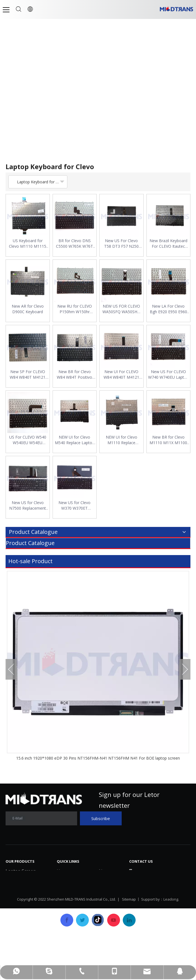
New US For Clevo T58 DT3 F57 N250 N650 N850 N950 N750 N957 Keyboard (121, 244)
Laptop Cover (20, 904)
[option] (98, 666)
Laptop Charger (22, 888)
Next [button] (185, 670)
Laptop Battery (21, 896)
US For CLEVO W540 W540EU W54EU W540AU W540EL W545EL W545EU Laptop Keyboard (28, 440)
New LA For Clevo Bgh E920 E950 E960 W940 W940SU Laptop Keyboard (168, 309)
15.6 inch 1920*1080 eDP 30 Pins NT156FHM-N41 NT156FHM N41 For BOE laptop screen (98, 758)
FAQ (103, 888)
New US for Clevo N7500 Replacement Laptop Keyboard (28, 505)
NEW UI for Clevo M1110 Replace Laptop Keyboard (122, 440)
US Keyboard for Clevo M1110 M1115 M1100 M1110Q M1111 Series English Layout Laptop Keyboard (28, 244)
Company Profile (74, 879)
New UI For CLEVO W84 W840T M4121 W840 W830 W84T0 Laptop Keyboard (121, 375)
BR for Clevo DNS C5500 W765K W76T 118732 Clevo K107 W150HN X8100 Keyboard (74, 244)
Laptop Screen (21, 871)
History (64, 888)
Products (66, 896)
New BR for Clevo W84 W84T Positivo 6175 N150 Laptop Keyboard (74, 375)
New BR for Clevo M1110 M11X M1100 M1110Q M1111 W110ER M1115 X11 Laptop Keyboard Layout (168, 440)
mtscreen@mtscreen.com (164, 894)
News (105, 871)
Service (64, 904)
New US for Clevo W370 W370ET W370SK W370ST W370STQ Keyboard (74, 505)
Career (106, 896)
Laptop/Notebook (25, 921)
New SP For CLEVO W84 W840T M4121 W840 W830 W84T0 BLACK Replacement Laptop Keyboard (28, 375)
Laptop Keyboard (24, 879)
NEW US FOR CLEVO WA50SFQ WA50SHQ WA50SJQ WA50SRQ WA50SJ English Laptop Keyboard (121, 309)
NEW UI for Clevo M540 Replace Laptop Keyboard (75, 440)
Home (63, 871)
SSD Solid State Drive (27, 913)
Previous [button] (11, 670)
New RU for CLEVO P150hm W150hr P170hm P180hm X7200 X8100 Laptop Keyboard (75, 309)
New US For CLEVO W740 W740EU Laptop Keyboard (168, 375)
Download (109, 879)
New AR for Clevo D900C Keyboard (28, 309)
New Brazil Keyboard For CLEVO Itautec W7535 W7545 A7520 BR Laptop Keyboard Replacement (168, 244)
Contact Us (110, 904)
